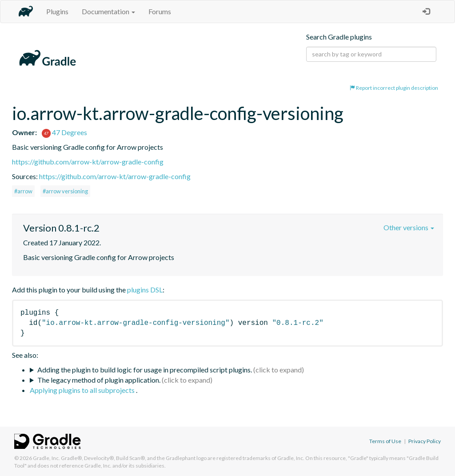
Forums (160, 11)
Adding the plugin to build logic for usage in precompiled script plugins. (145, 370)
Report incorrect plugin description (394, 88)
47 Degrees (64, 132)
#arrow (23, 191)
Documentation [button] (108, 11)
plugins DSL (145, 290)
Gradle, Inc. (46, 458)
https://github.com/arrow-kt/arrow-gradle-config (88, 162)
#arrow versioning (65, 191)
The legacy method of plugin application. (99, 380)
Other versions (409, 227)
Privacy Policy (425, 441)
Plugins (57, 11)
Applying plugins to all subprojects (83, 390)
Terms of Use (385, 441)
